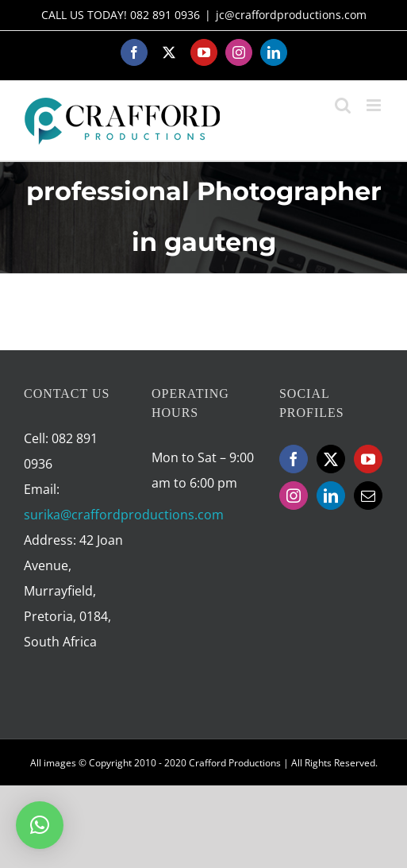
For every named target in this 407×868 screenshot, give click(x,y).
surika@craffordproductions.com (124, 515)
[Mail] (368, 496)
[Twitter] (331, 459)
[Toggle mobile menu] (375, 105)
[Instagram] (294, 496)
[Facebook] (294, 459)
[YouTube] (368, 459)
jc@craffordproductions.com (291, 15)
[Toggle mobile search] (343, 105)
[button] (40, 825)
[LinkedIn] (331, 496)
